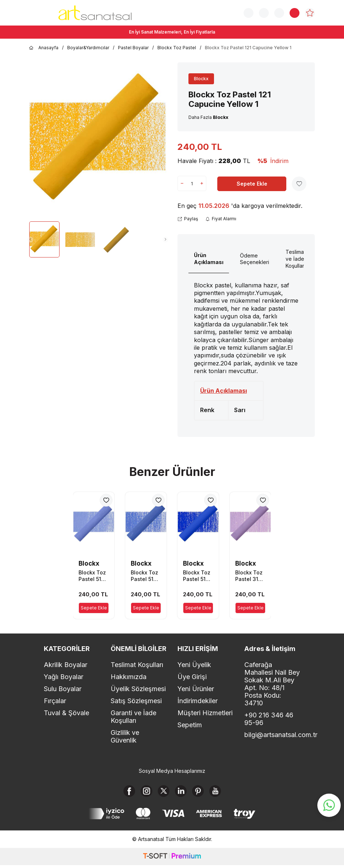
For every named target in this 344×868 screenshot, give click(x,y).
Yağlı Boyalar (64, 677)
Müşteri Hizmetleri (205, 713)
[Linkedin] (182, 793)
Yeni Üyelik (194, 665)
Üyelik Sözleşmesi (138, 689)
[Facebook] (122, 793)
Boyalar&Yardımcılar (88, 48)
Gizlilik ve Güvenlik (125, 736)
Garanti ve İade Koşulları (133, 717)
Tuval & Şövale (66, 713)
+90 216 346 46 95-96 (269, 719)
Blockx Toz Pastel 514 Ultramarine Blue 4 (93, 576)
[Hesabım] (279, 13)
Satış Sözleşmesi (136, 701)
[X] (162, 793)
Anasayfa (44, 48)
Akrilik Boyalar (66, 665)
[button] (30, 240)
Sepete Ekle (252, 184)
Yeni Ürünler (196, 689)
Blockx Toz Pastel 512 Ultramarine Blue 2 (198, 576)
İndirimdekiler (198, 701)
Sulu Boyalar (63, 689)
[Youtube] (222, 793)
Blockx (201, 79)
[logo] (95, 13)
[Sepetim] (295, 13)
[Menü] (35, 12)
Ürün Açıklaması (209, 259)
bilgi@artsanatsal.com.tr (272, 735)
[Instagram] (142, 793)
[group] (98, 139)
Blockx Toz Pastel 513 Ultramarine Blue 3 (146, 576)
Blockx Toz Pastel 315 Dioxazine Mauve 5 (249, 576)
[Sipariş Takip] (264, 13)
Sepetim (190, 725)
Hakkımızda (129, 677)
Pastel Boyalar (133, 48)
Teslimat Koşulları (137, 665)
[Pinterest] (202, 793)
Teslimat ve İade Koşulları (295, 259)
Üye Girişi (192, 677)
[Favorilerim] (310, 13)
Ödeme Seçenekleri (255, 259)
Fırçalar (55, 701)
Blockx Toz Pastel (177, 48)
